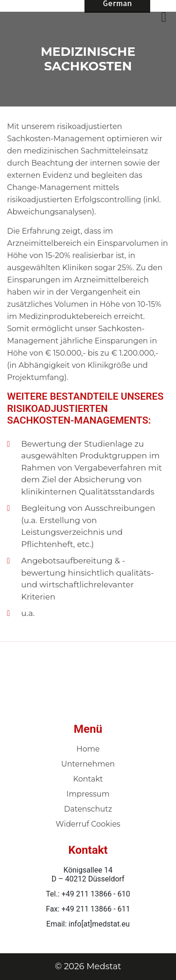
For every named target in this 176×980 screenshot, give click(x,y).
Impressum (88, 794)
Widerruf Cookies (88, 824)
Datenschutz (88, 809)
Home (88, 749)
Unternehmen (88, 764)
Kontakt (88, 779)
